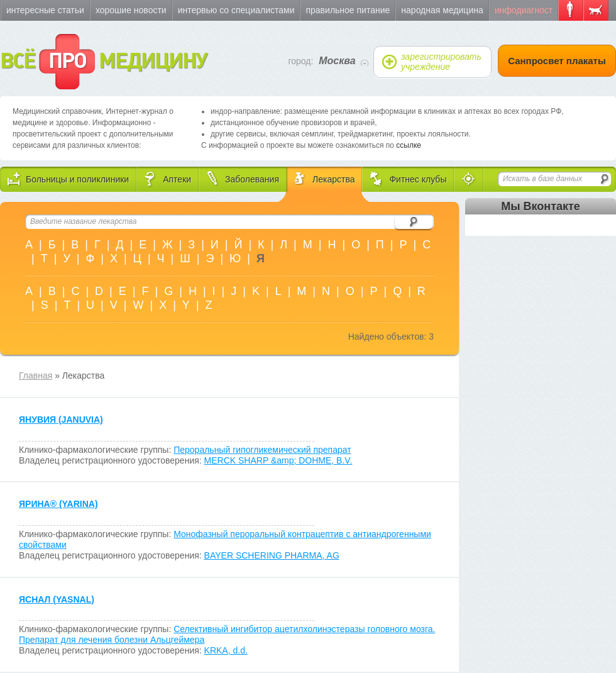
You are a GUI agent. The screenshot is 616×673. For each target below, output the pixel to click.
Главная (36, 375)
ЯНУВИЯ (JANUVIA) (61, 420)
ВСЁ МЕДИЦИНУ (103, 62)
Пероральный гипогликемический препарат (262, 450)
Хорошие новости (131, 10)
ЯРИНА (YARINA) (58, 504)
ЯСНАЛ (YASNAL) (57, 599)
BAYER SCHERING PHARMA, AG (272, 555)
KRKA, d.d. (226, 650)
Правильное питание (348, 10)
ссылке (409, 145)
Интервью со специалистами (236, 10)
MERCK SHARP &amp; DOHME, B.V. (278, 460)
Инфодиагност (524, 10)
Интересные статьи (45, 10)
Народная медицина (442, 10)
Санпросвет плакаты (557, 61)
